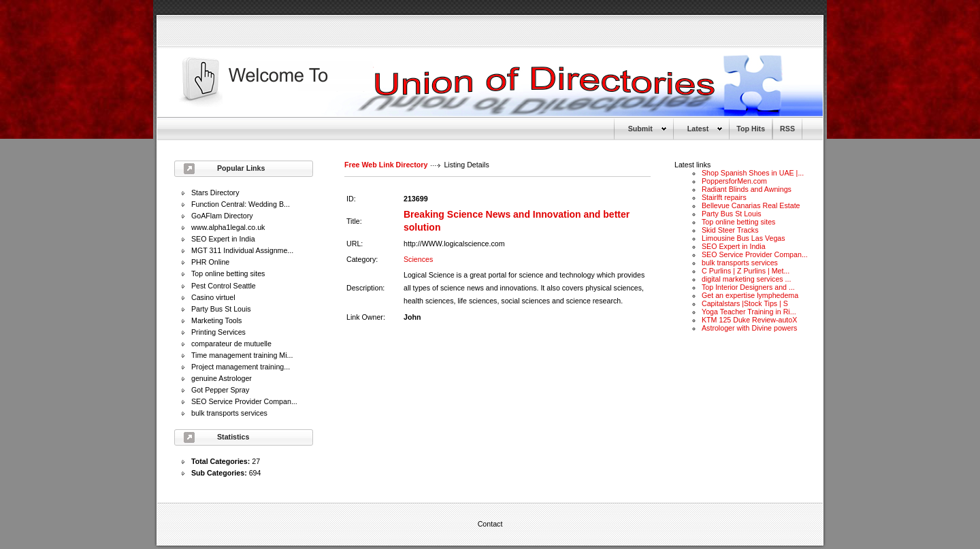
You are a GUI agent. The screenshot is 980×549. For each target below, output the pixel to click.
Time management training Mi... (242, 355)
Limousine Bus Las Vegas (744, 238)
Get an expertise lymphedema (750, 295)
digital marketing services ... (746, 279)
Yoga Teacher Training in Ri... (749, 312)
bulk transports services (229, 413)
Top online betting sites (228, 273)
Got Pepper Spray (220, 390)
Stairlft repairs (724, 197)
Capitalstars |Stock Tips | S (745, 303)
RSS (787, 129)
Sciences (418, 259)
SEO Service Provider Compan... (244, 401)
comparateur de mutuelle (231, 344)
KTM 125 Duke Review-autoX (749, 320)
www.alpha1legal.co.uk (228, 227)
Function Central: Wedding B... (241, 204)
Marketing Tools (216, 320)
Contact (490, 524)
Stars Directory (215, 193)
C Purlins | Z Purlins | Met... (746, 271)
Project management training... (241, 367)
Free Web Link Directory (386, 165)
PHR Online (210, 262)
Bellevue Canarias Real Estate (751, 205)
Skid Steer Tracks (730, 230)
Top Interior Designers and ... (748, 287)
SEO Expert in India (223, 239)
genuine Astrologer (222, 378)
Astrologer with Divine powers (749, 328)
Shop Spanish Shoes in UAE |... (753, 173)
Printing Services (218, 332)
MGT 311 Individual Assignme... (242, 250)
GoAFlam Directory (222, 216)
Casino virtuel (213, 297)
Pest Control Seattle (224, 286)
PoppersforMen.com (734, 181)
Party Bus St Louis (221, 309)
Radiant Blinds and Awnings (747, 189)
